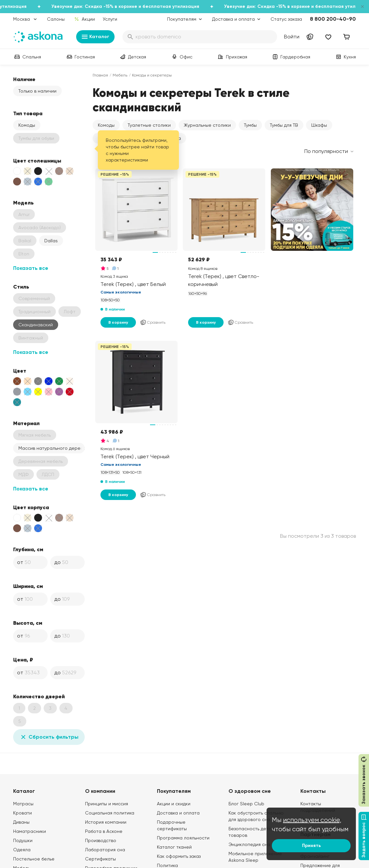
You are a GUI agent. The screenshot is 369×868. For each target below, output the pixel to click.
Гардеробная (291, 57)
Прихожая (232, 57)
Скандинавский (36, 325)
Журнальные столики (207, 125)
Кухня (345, 57)
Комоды (27, 125)
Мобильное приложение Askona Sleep (255, 857)
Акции (85, 19)
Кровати (22, 813)
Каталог (95, 37)
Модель (23, 203)
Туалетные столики (149, 125)
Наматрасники (30, 831)
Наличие (24, 79)
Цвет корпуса (31, 507)
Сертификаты (100, 859)
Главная (100, 75)
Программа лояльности (183, 838)
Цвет (20, 371)
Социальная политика (110, 813)
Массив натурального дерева (52, 448)
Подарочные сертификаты (172, 825)
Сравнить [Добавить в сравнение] (153, 322)
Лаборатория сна (105, 850)
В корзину (118, 322)
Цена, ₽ (23, 660)
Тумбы (250, 125)
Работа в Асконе (104, 831)
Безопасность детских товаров (253, 832)
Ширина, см (28, 586)
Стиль (21, 287)
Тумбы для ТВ (284, 125)
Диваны (21, 822)
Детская (132, 57)
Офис (181, 57)
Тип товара (28, 113)
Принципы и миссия (107, 804)
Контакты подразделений (318, 807)
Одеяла (22, 850)
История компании (106, 822)
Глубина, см (28, 549)
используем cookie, (312, 820)
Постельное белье (34, 859)
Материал (26, 423)
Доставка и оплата (178, 813)
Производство (101, 840)
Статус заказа (286, 19)
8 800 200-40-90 (333, 19)
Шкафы (319, 125)
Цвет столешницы (37, 161)
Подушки (23, 840)
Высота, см (28, 623)
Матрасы (23, 804)
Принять (311, 846)
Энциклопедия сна (249, 844)
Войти (292, 37)
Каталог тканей (174, 847)
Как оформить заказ (179, 856)
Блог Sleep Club (246, 804)
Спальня (27, 57)
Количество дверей (39, 696)
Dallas (51, 241)
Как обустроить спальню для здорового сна (256, 816)
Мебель (120, 75)
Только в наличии (37, 91)
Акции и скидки (174, 804)
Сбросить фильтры (49, 737)
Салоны (56, 19)
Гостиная (80, 57)
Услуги (110, 19)
